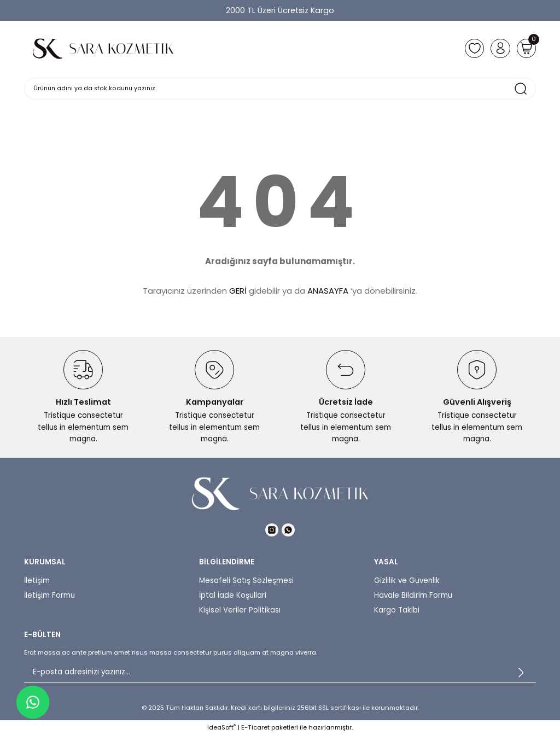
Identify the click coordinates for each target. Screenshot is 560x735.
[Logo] (103, 48)
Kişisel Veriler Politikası (240, 610)
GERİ (238, 291)
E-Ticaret (255, 727)
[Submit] (521, 672)
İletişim (37, 581)
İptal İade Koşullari (233, 595)
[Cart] (525, 48)
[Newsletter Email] (280, 672)
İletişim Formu (49, 595)
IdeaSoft (221, 727)
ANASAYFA (328, 291)
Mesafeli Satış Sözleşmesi (246, 581)
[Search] (280, 89)
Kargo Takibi (397, 610)
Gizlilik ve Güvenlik (407, 581)
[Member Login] (497, 48)
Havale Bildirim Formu (413, 595)
